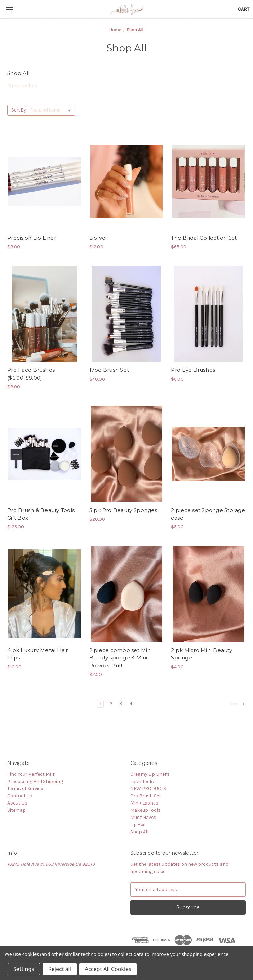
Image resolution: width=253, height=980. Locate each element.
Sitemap (16, 810)
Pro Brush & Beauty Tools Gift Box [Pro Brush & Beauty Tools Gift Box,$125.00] (41, 514)
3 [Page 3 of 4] (121, 703)
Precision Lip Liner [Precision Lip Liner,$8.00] (32, 238)
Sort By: (19, 110)
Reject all (60, 969)
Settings (24, 969)
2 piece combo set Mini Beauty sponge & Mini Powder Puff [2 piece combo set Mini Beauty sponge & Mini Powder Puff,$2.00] (121, 658)
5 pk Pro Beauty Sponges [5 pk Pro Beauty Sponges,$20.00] (123, 510)
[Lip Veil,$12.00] (127, 181)
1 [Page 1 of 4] (100, 703)
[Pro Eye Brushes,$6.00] (208, 314)
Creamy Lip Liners (150, 774)
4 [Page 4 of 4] (131, 703)
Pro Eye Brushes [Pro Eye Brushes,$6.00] (193, 370)
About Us (17, 803)
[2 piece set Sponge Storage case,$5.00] (208, 454)
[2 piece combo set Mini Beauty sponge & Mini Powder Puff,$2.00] (127, 594)
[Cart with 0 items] (244, 9)
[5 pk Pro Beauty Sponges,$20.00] (127, 454)
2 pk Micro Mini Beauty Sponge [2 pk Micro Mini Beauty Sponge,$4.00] (202, 654)
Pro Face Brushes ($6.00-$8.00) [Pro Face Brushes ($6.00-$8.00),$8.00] (31, 374)
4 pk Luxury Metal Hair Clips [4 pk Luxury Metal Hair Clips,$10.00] (38, 654)
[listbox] (52, 110)
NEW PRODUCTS (148, 789)
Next (237, 704)
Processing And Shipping (35, 781)
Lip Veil (138, 825)
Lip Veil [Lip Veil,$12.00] (99, 238)
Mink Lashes (22, 86)
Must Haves (143, 817)
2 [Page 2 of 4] (111, 703)
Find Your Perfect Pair (31, 774)
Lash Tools (142, 781)
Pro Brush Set (146, 796)
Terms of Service (25, 789)
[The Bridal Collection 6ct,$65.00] (208, 181)
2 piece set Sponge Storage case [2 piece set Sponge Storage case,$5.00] (208, 514)
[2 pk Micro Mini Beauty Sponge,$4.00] (208, 594)
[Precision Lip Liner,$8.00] (45, 181)
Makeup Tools (145, 810)
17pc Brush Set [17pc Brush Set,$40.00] (109, 370)
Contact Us (20, 796)
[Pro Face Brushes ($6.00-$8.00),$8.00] (45, 314)
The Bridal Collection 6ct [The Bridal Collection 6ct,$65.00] (204, 238)
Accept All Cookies (108, 969)
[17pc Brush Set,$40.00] (127, 314)
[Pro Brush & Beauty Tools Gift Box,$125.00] (45, 454)
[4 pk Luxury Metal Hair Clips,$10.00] (45, 594)
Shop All (139, 832)
